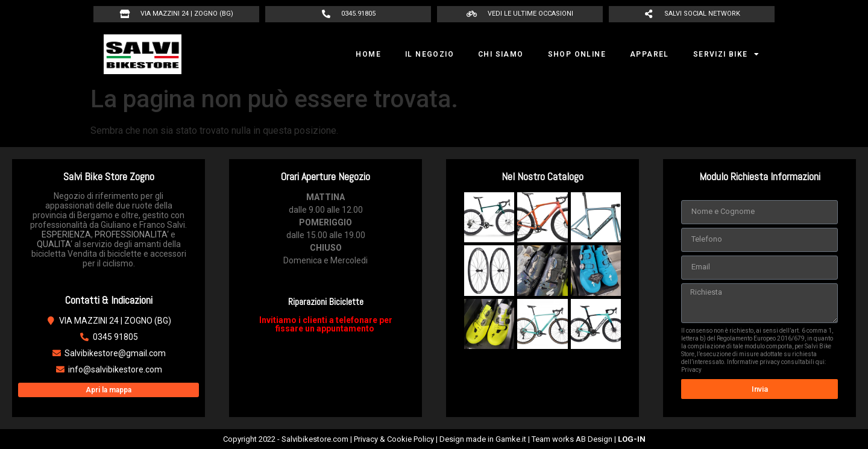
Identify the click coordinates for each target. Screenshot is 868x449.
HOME (368, 54)
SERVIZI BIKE (726, 54)
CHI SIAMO (501, 54)
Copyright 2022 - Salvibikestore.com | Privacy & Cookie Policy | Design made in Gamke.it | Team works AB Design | (434, 439)
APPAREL (649, 54)
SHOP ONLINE (577, 54)
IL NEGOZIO (429, 54)
